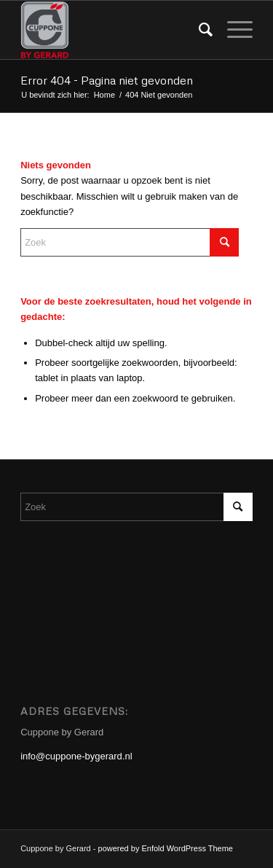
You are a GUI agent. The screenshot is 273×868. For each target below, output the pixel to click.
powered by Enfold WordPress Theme (166, 848)
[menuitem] (198, 30)
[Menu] (233, 30)
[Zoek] (198, 30)
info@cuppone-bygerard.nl (76, 756)
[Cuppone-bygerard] (113, 30)
